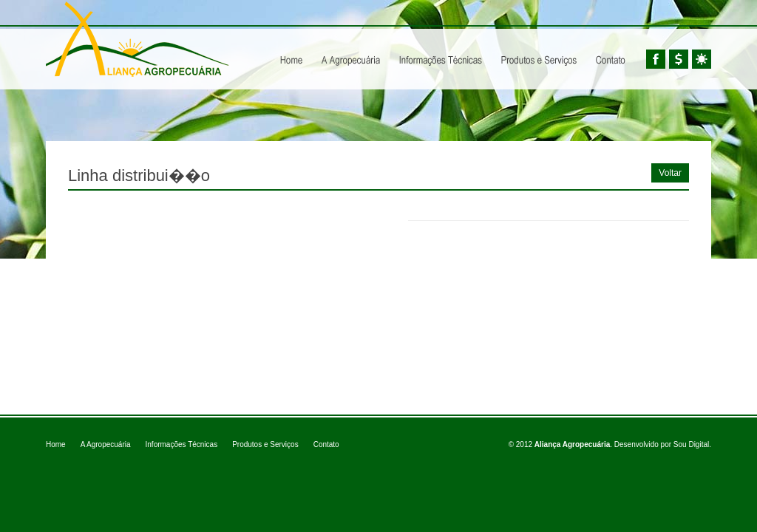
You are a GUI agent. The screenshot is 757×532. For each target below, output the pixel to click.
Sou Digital (691, 444)
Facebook (656, 59)
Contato (326, 444)
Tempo (702, 59)
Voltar (670, 173)
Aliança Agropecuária (138, 39)
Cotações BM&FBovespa (679, 59)
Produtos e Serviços (539, 48)
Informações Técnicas (441, 48)
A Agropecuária (351, 48)
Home (292, 48)
